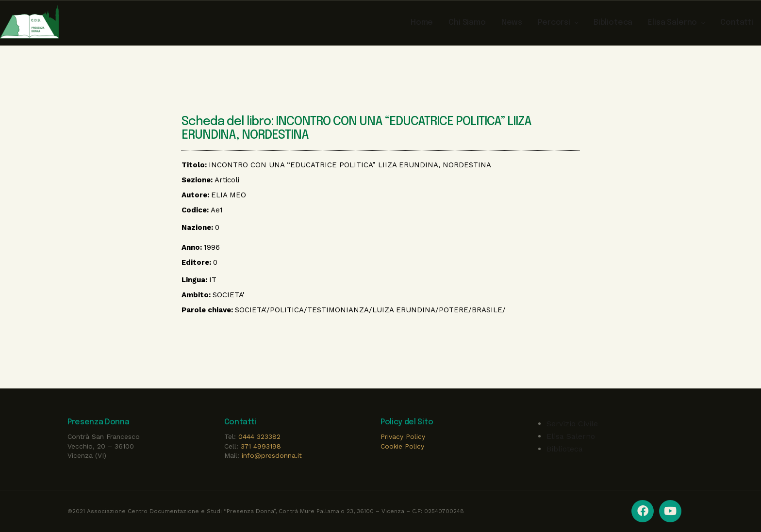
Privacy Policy (403, 436)
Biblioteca (565, 449)
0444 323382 (259, 436)
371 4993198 (261, 446)
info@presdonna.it (272, 455)
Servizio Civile (572, 424)
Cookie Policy (402, 446)
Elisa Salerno (571, 436)
